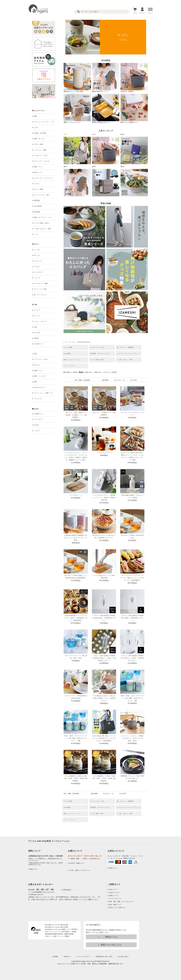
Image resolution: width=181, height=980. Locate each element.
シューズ (37, 278)
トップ (65, 342)
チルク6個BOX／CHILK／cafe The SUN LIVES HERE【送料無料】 (104, 778)
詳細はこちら (33, 869)
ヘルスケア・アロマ (41, 155)
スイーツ (37, 316)
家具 (35, 382)
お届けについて (114, 895)
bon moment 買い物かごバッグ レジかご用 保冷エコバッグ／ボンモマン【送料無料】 (104, 738)
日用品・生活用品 (40, 133)
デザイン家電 (38, 144)
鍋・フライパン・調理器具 (125, 347)
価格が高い (98, 372)
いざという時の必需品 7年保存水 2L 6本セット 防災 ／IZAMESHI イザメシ (132, 658)
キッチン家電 (38, 189)
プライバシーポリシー (84, 957)
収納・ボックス (39, 139)
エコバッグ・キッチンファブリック (128, 354)
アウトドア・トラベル (42, 161)
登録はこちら (111, 937)
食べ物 (34, 305)
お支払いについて (115, 892)
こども (34, 354)
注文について (113, 889)
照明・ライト (38, 167)
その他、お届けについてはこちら (79, 870)
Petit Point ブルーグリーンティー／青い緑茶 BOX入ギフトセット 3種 (76, 738)
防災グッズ (38, 172)
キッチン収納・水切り (42, 223)
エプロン (37, 184)
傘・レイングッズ (40, 295)
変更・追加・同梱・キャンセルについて (121, 902)
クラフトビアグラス (104, 453)
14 (124, 380)
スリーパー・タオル (41, 359)
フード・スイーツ (69, 366)
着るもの (35, 244)
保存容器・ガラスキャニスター (100, 354)
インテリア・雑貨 (40, 150)
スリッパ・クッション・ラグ (44, 122)
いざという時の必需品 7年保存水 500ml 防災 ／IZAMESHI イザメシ (104, 618)
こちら (83, 900)
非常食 (36, 338)
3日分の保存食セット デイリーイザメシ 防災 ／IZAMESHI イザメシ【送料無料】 (76, 618)
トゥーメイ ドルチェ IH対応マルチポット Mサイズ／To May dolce (133, 738)
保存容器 (37, 212)
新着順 (75, 372)
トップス (37, 250)
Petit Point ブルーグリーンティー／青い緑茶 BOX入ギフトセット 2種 (132, 698)
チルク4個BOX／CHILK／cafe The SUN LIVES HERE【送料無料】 (76, 778)
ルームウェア (38, 272)
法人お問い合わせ (123, 957)
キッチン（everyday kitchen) (80, 342)
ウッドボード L (76, 495)
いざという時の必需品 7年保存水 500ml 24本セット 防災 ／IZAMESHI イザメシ (104, 658)
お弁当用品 (38, 206)
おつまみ (37, 333)
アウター (37, 267)
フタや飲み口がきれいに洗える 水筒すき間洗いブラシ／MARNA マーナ (104, 698)
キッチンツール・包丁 (42, 195)
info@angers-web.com (36, 895)
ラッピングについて (115, 898)
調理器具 (37, 200)
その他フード (38, 344)
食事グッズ (38, 371)
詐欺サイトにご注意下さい (117, 908)
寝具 (35, 116)
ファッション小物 (40, 289)
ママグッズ (38, 399)
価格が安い (89, 372)
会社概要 (55, 957)
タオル (36, 127)
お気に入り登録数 (110, 372)
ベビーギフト (38, 419)
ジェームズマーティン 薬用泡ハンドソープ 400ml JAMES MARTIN (105, 498)
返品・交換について (115, 905)
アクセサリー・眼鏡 (41, 283)
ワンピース (38, 261)
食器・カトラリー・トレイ (43, 217)
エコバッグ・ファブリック (43, 178)
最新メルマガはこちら (111, 945)
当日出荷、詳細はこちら (77, 863)
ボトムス (37, 255)
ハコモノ (37, 431)
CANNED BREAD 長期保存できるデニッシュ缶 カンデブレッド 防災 (76, 538)
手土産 (36, 425)
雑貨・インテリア (40, 376)
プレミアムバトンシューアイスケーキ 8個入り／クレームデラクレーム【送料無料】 (132, 578)
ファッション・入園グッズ (43, 393)
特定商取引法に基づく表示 (104, 957)
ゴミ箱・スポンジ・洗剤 (42, 229)
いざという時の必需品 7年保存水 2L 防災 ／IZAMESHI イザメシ (132, 618)
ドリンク (37, 310)
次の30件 (134, 380)
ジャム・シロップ (40, 321)
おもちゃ (37, 365)
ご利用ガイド (114, 884)
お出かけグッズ (39, 387)
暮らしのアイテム (38, 111)
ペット (36, 234)
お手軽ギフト (38, 414)
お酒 (35, 327)
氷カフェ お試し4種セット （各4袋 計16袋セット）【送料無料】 (76, 415)
